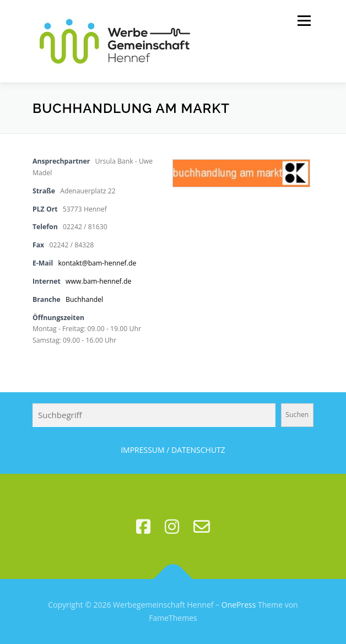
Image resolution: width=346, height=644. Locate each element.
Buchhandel (84, 299)
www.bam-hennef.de (98, 281)
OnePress (239, 605)
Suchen (297, 415)
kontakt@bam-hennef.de (97, 263)
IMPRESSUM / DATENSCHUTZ (173, 450)
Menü (303, 21)
